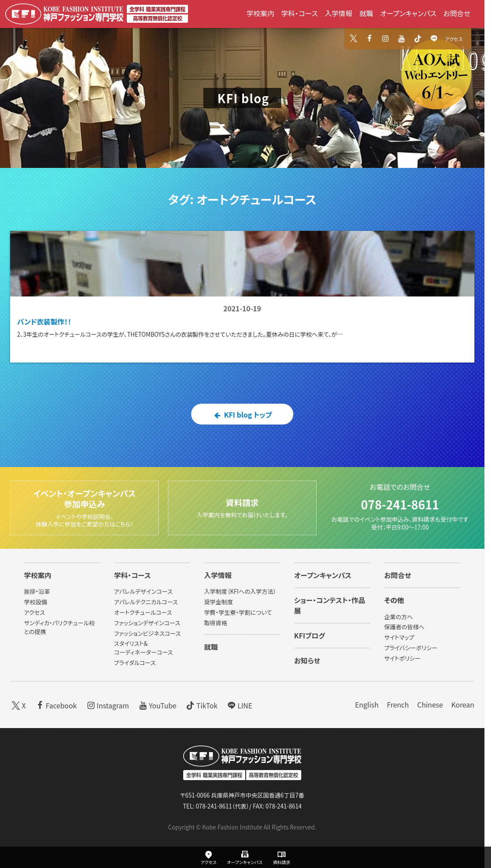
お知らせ (307, 661)
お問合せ (457, 13)
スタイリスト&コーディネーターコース (143, 648)
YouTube (157, 705)
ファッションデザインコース (147, 623)
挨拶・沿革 (37, 591)
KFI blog (243, 98)
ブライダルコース (135, 663)
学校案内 (260, 13)
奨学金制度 (219, 602)
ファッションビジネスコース (148, 633)
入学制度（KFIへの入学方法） (240, 591)
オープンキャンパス (409, 13)
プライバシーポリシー (411, 648)
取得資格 (216, 623)
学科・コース (299, 13)
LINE (239, 705)
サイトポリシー (402, 658)
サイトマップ (399, 637)
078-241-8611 (400, 504)
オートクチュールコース (143, 612)
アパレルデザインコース (143, 591)
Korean (463, 705)
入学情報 (339, 13)
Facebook (55, 705)
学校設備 (36, 602)
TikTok (201, 705)
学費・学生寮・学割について (238, 612)
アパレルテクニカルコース (146, 602)
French (398, 705)
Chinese (430, 705)
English (367, 705)
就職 (366, 13)
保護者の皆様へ (404, 627)
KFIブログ (310, 636)
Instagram (107, 705)
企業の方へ (399, 617)
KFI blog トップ (242, 415)
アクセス (454, 39)
